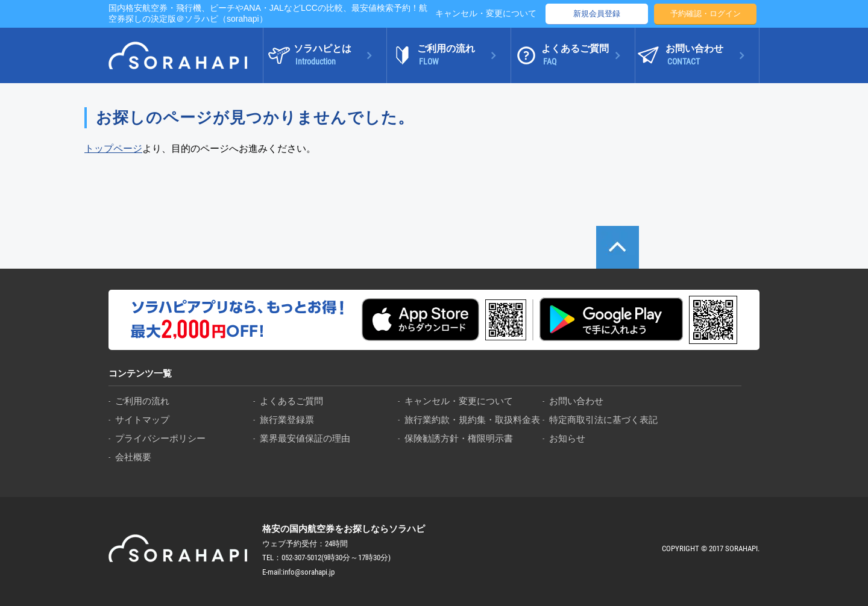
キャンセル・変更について (486, 13)
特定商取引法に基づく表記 (603, 420)
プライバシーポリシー (160, 438)
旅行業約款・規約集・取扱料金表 (472, 420)
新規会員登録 (597, 14)
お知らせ (567, 438)
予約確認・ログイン (706, 14)
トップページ (113, 148)
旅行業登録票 (287, 420)
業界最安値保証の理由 (305, 438)
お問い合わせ (576, 401)
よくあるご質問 (291, 401)
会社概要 (133, 457)
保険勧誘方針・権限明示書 (459, 438)
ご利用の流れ (142, 401)
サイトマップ (142, 420)
